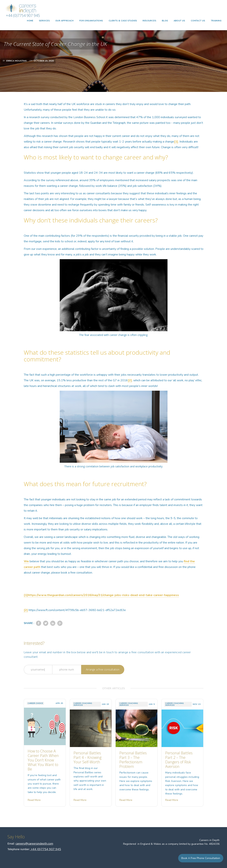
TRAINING (216, 21)
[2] (130, 380)
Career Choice (35, 703)
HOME (30, 21)
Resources (149, 21)
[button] (44, 21)
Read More (34, 800)
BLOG (165, 21)
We (26, 561)
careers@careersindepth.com (34, 844)
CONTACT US (198, 21)
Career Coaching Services (83, 704)
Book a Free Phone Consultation (201, 858)
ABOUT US (179, 21)
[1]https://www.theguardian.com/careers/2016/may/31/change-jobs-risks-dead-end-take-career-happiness (101, 595)
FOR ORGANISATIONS (91, 21)
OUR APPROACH (65, 21)
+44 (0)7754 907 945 (23, 15)
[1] (176, 142)
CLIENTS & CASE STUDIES (123, 21)
